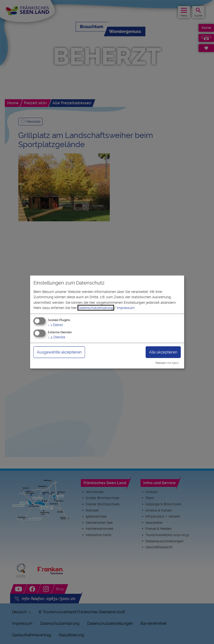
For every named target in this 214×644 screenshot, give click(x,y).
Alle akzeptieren (163, 352)
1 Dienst (55, 325)
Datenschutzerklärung (96, 308)
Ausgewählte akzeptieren (59, 352)
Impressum (126, 308)
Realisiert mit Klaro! (167, 363)
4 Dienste (57, 337)
